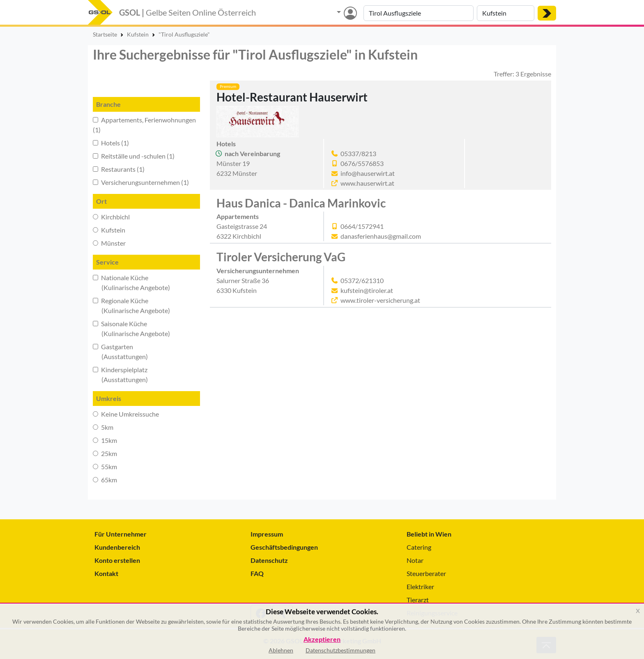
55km (105, 467)
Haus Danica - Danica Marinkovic (301, 203)
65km (105, 480)
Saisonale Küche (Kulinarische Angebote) (131, 328)
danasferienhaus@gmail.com (381, 236)
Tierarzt (418, 600)
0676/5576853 (362, 163)
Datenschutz (269, 560)
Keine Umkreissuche (126, 414)
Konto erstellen (117, 560)
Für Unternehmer (121, 534)
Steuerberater (426, 573)
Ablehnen (281, 650)
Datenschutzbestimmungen (340, 650)
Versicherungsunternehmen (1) (141, 182)
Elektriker (420, 586)
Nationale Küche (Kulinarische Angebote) (131, 282)
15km (105, 440)
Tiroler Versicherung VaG (281, 257)
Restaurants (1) (119, 169)
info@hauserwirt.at (368, 173)
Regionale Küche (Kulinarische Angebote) (131, 305)
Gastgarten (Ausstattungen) (120, 351)
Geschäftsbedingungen (284, 547)
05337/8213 (358, 153)
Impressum (267, 534)
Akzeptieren (322, 639)
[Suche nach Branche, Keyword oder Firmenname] (419, 13)
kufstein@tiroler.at (367, 290)
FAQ (257, 573)
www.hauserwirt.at (367, 183)
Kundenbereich (117, 547)
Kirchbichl (111, 217)
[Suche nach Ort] (506, 13)
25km (105, 453)
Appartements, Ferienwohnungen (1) (144, 125)
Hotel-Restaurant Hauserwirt (292, 97)
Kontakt (106, 573)
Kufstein (109, 230)
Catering (419, 547)
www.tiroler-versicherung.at (380, 300)
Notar (415, 560)
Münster (109, 243)
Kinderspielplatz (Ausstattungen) (120, 374)
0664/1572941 (362, 226)
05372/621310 (362, 280)
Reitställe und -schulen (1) (134, 156)
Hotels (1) (111, 143)
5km (103, 427)
